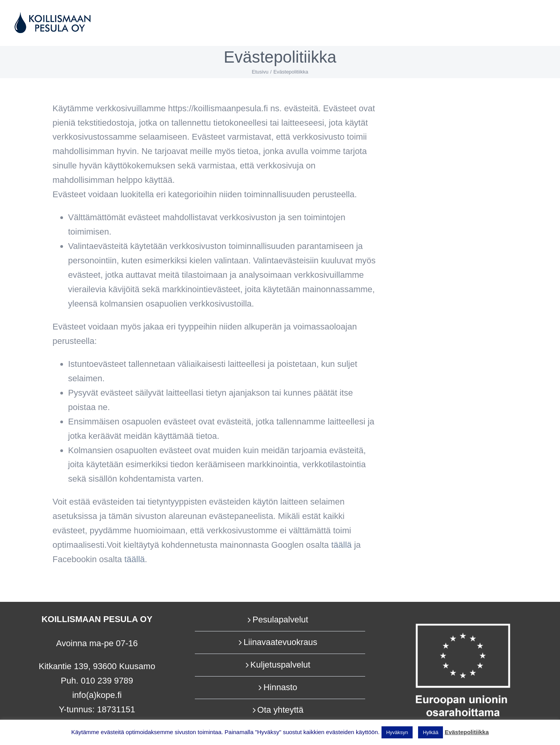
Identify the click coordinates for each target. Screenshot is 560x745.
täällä (135, 559)
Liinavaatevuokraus (280, 642)
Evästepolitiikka (466, 732)
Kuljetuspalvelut (280, 665)
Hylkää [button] (430, 732)
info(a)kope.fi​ (97, 695)
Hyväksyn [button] (397, 732)
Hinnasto (280, 687)
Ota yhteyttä (281, 710)
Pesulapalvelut (280, 620)
